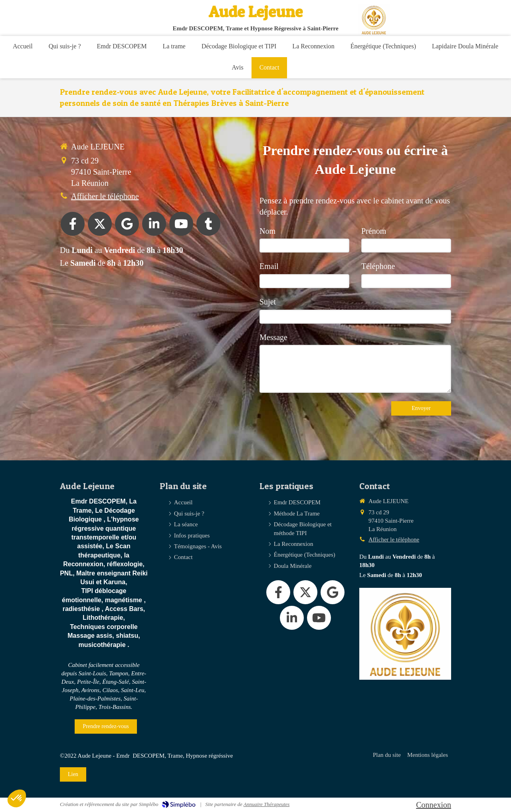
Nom (267, 231)
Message (273, 337)
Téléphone (378, 266)
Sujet (268, 302)
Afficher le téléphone (105, 196)
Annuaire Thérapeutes (266, 804)
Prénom (374, 231)
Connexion (434, 805)
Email (269, 266)
